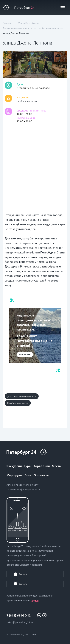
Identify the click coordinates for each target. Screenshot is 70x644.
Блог (28, 475)
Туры (28, 466)
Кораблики (42, 466)
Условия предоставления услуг (23, 485)
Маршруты (15, 475)
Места (56, 466)
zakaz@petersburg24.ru (20, 622)
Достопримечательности (22, 396)
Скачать (23, 574)
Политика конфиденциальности (23, 489)
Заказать (25, 354)
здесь (35, 600)
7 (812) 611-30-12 (19, 615)
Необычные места (27, 101)
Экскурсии (14, 466)
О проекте (41, 475)
